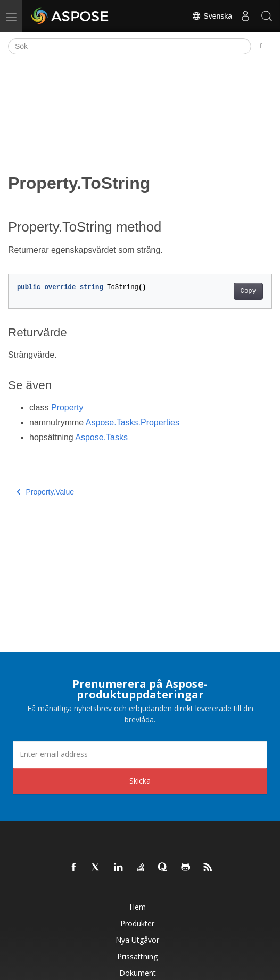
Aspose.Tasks (101, 437)
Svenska (212, 16)
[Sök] (130, 46)
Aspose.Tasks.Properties (133, 422)
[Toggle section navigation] (262, 46)
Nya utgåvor (137, 940)
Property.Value (45, 492)
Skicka (140, 781)
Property (67, 407)
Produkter (137, 923)
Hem (138, 907)
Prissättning (137, 956)
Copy (248, 291)
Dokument (138, 973)
